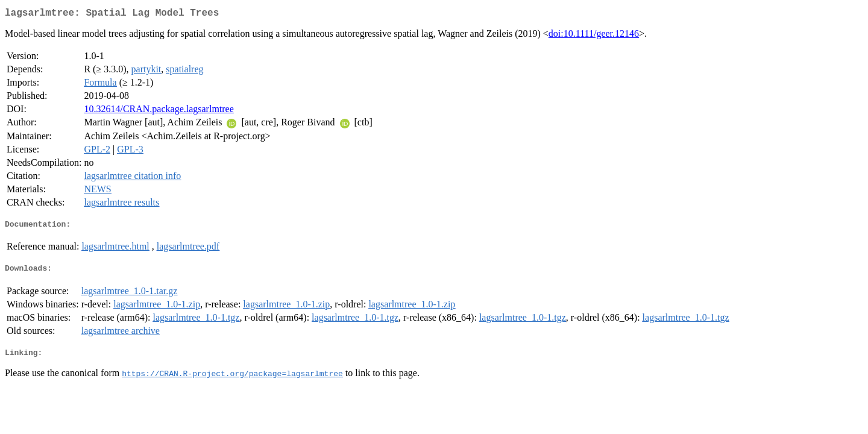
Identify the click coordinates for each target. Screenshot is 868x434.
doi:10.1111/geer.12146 (594, 36)
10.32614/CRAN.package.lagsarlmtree (159, 111)
